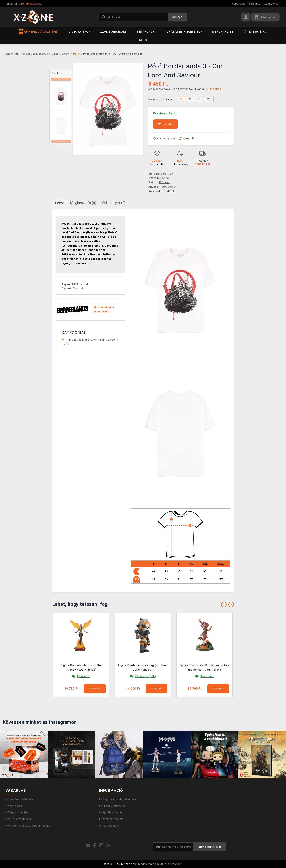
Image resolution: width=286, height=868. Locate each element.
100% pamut (168, 187)
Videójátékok (79, 32)
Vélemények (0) (114, 203)
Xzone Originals (113, 32)
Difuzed (164, 182)
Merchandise (223, 32)
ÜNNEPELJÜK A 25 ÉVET (39, 32)
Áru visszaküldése (19, 819)
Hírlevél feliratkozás (210, 847)
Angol (164, 178)
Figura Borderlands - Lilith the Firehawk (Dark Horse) (81, 668)
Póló (171, 174)
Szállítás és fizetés (19, 799)
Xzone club (271, 4)
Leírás (60, 203)
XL (209, 99)
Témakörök (146, 32)
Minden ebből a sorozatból (104, 309)
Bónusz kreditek (17, 812)
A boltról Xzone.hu (112, 806)
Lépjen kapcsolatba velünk (118, 799)
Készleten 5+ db (165, 113)
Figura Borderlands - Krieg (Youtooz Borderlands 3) (143, 668)
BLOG (143, 40)
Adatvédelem (109, 826)
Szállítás (255, 4)
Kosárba (166, 124)
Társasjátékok (255, 32)
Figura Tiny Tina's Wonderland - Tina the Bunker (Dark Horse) (205, 668)
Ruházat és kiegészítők (183, 32)
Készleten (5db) (145, 676)
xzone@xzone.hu (24, 4)
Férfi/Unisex (108, 340)
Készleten (84, 676)
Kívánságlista (164, 139)
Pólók (65, 344)
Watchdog (188, 139)
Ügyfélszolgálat (111, 812)
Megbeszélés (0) (83, 203)
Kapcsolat (238, 4)
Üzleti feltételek (111, 819)
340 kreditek (213, 89)
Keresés (177, 17)
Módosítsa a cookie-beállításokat (28, 826)
